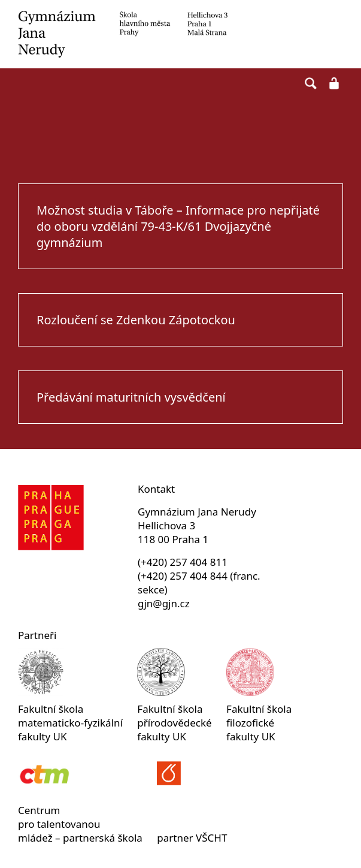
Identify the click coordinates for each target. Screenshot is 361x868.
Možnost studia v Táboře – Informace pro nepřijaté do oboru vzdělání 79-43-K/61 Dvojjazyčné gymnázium (178, 226)
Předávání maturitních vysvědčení (131, 397)
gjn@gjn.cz (164, 603)
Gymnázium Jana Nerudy (181, 34)
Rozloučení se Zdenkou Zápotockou (136, 320)
